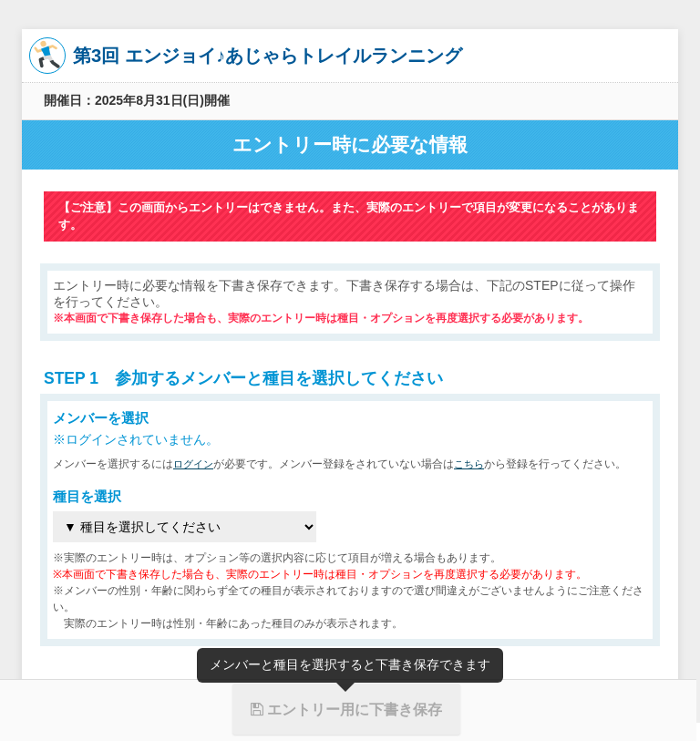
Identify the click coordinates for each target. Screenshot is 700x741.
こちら (474, 464)
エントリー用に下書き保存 (346, 709)
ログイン (195, 464)
